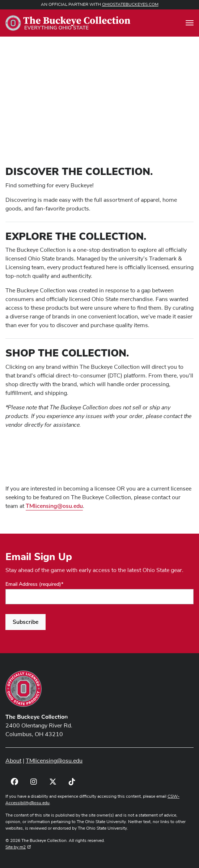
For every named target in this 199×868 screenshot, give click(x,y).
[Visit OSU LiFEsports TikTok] (72, 782)
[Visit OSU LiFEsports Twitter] (53, 782)
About (13, 761)
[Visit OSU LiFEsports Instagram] (33, 782)
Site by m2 (18, 847)
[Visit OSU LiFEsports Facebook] (14, 782)
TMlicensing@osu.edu (54, 506)
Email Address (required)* (34, 584)
